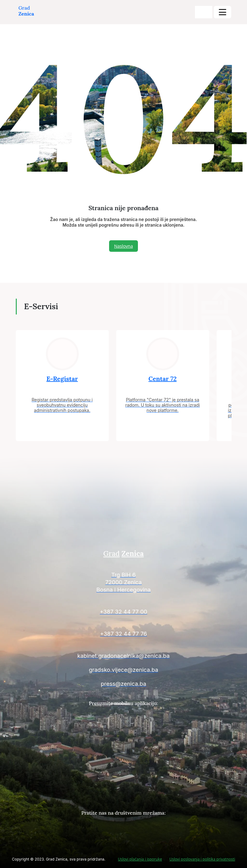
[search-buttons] (204, 12)
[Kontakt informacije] (124, 583)
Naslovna (123, 246)
